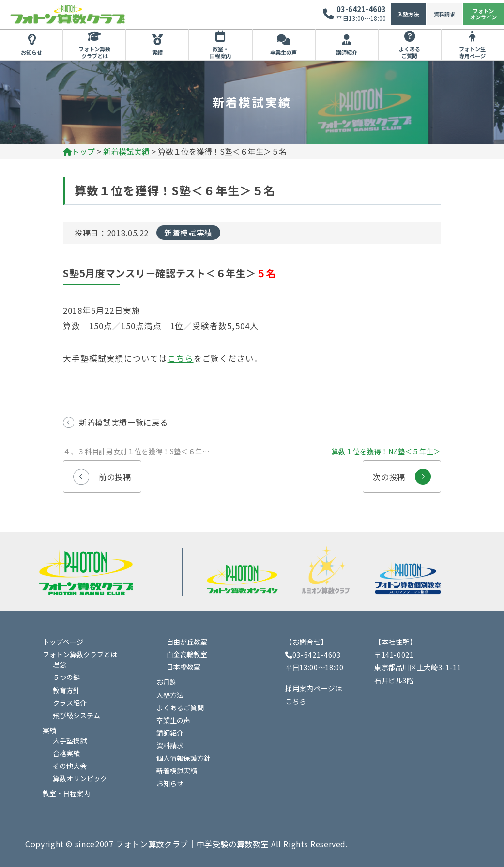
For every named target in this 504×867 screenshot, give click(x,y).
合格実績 (66, 753)
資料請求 (444, 14)
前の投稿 (102, 472)
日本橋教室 (183, 667)
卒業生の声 (283, 52)
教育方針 (66, 690)
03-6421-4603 (361, 9)
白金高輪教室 (187, 654)
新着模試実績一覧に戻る (123, 422)
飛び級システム (76, 715)
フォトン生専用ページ (472, 52)
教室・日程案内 (220, 52)
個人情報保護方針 (183, 758)
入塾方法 (408, 14)
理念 (60, 664)
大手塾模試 (70, 741)
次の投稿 (402, 472)
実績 (157, 52)
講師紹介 (347, 52)
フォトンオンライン (483, 14)
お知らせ (31, 52)
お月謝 (167, 682)
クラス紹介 (70, 703)
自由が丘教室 (187, 642)
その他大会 (70, 766)
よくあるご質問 (410, 52)
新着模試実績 (188, 233)
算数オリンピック (80, 778)
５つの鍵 (66, 677)
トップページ (63, 642)
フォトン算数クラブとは (94, 52)
